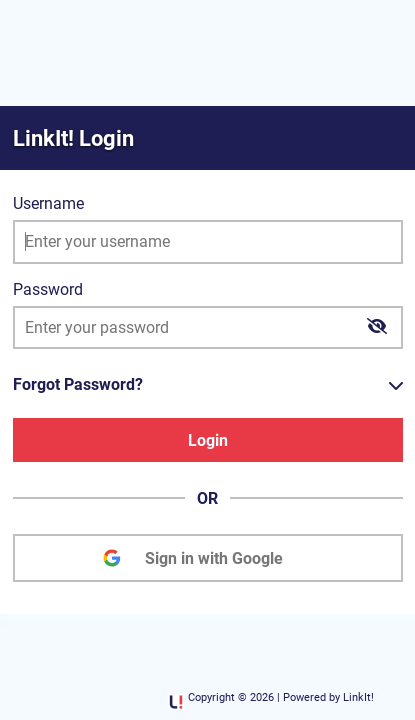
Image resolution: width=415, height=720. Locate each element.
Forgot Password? (78, 384)
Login (208, 440)
